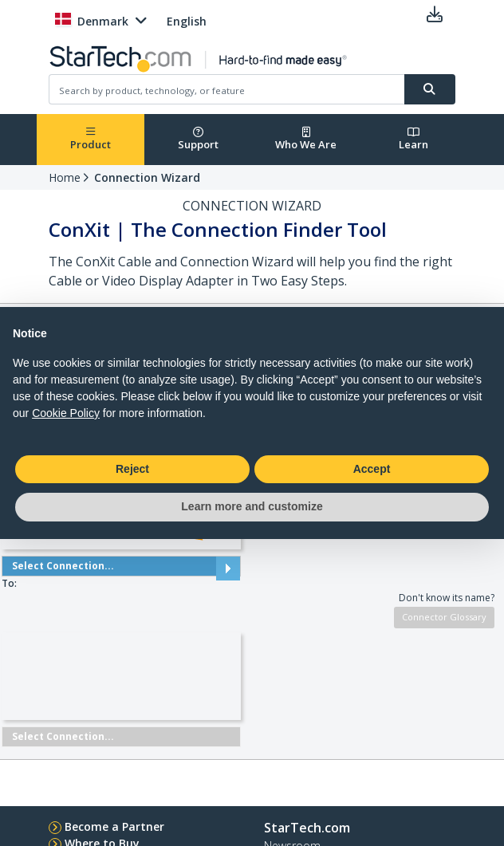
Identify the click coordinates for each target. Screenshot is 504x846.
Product (91, 139)
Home (65, 177)
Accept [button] (372, 469)
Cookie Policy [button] (66, 413)
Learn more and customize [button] (252, 506)
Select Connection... (121, 566)
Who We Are (306, 139)
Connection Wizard (147, 177)
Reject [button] (132, 469)
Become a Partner (114, 826)
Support (198, 139)
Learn (413, 139)
